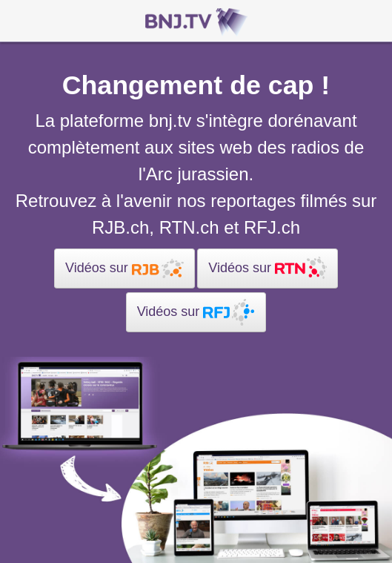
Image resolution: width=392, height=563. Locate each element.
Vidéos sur (124, 269)
